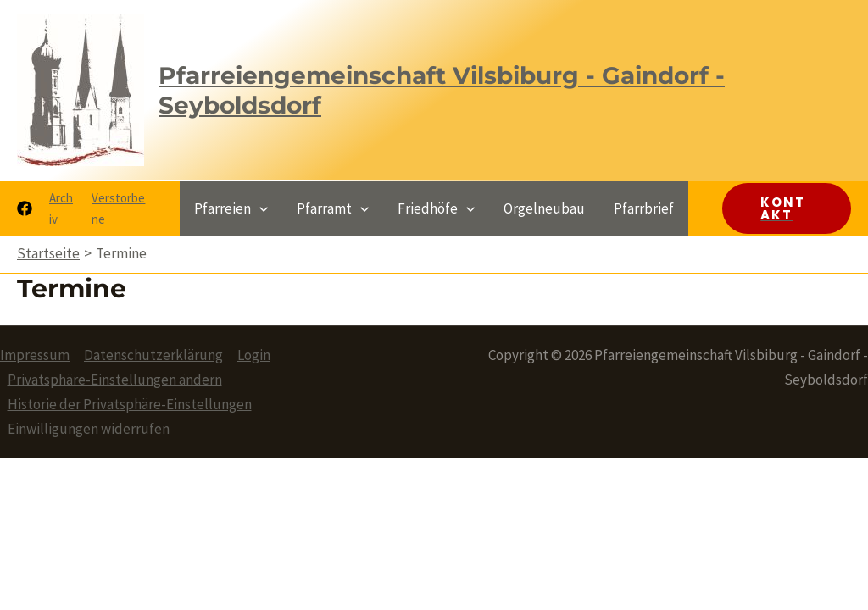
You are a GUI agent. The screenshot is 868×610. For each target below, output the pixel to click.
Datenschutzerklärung (153, 355)
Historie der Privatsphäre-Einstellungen (130, 404)
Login (254, 355)
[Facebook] (25, 208)
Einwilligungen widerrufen (89, 429)
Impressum (35, 355)
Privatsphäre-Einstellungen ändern (115, 380)
